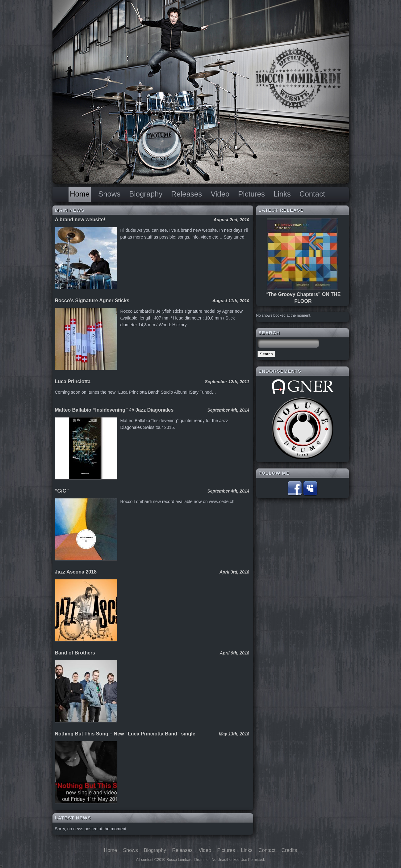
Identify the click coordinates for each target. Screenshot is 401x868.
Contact (312, 194)
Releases (186, 194)
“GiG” (62, 491)
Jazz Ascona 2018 (76, 572)
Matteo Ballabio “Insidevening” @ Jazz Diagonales (114, 410)
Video (220, 194)
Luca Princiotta (73, 381)
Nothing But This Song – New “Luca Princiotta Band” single (125, 734)
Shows (109, 194)
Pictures (251, 194)
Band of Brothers (75, 653)
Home (80, 194)
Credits (289, 850)
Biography (146, 194)
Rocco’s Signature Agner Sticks (92, 301)
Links (282, 194)
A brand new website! (80, 220)
